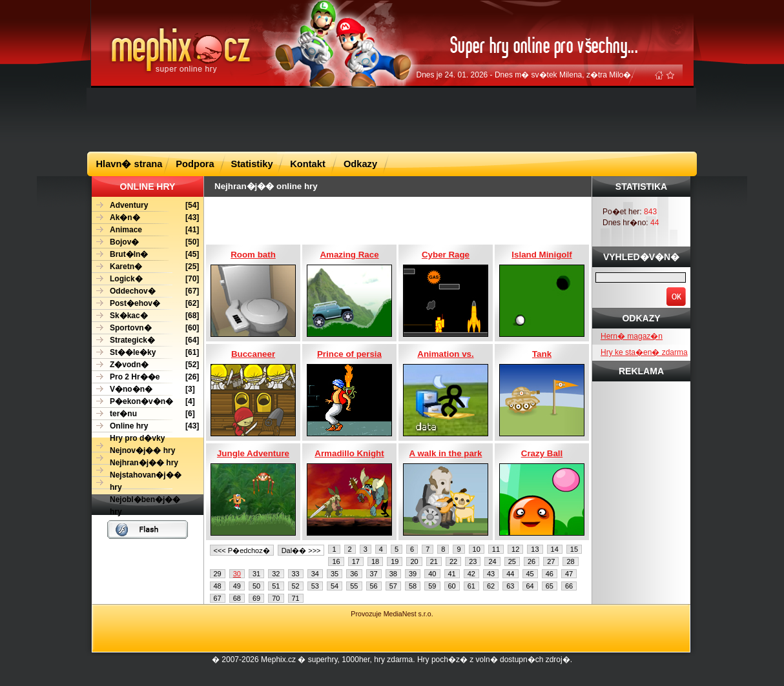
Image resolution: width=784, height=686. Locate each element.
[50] (145, 242)
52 (296, 586)
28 (570, 561)
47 (569, 574)
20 (414, 561)
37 (374, 574)
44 (510, 574)
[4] (143, 402)
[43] (145, 218)
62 (491, 586)
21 (434, 561)
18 (375, 561)
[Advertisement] (392, 119)
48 (218, 586)
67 (218, 598)
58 (413, 586)
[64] (145, 340)
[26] (145, 377)
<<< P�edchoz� (242, 550)
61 (471, 586)
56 (374, 586)
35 (335, 574)
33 (296, 574)
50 (256, 586)
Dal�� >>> (301, 550)
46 (550, 574)
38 (393, 574)
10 (477, 549)
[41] (145, 230)
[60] (145, 328)
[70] (145, 279)
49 (237, 586)
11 (496, 549)
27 (551, 561)
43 (491, 574)
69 (256, 598)
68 (237, 598)
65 (550, 586)
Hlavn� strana (129, 164)
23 (473, 561)
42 (471, 574)
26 (531, 561)
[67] (145, 291)
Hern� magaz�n (632, 336)
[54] (145, 206)
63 (510, 586)
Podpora (195, 164)
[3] (143, 389)
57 (393, 586)
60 (452, 586)
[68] (145, 316)
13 (535, 549)
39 (413, 574)
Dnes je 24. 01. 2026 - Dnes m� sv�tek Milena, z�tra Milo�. (525, 75)
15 (574, 549)
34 (315, 574)
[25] (145, 267)
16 (336, 561)
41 (452, 574)
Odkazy (360, 164)
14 (555, 549)
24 (492, 561)
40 (432, 574)
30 (237, 574)
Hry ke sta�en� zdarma (644, 352)
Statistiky (252, 164)
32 (276, 574)
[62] (145, 304)
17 (356, 561)
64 (530, 586)
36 (354, 574)
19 (395, 561)
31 (256, 574)
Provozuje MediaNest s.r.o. (392, 614)
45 (530, 574)
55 (354, 586)
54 (335, 586)
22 (453, 561)
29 (218, 574)
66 (569, 586)
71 (296, 598)
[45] (145, 255)
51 (276, 586)
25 (512, 561)
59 (432, 586)
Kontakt (308, 164)
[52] (145, 365)
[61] (145, 353)
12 (515, 549)
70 (276, 598)
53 (315, 586)
